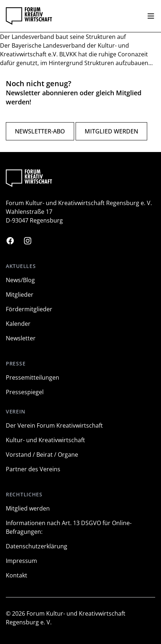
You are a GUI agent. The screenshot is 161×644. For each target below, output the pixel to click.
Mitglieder (20, 295)
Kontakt (17, 575)
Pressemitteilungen (33, 377)
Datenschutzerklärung (37, 546)
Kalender (18, 324)
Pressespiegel (25, 392)
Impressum (21, 561)
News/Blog (20, 280)
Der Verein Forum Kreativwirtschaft (54, 425)
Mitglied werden (111, 131)
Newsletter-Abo (40, 131)
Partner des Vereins (33, 469)
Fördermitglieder (29, 309)
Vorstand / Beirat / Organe (42, 455)
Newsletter (21, 338)
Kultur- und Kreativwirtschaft (45, 440)
